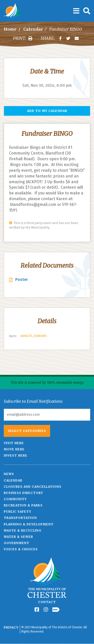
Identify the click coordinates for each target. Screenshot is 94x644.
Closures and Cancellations (33, 487)
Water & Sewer (18, 537)
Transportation (20, 518)
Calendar (33, 29)
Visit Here (14, 443)
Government (17, 543)
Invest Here (16, 455)
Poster (22, 280)
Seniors (40, 336)
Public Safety (18, 512)
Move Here (14, 449)
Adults (26, 336)
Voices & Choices (21, 549)
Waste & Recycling (23, 530)
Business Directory (23, 493)
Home (10, 29)
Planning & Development (29, 524)
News (9, 474)
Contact (47, 602)
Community (15, 499)
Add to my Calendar (47, 111)
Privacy (11, 627)
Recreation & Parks (23, 505)
